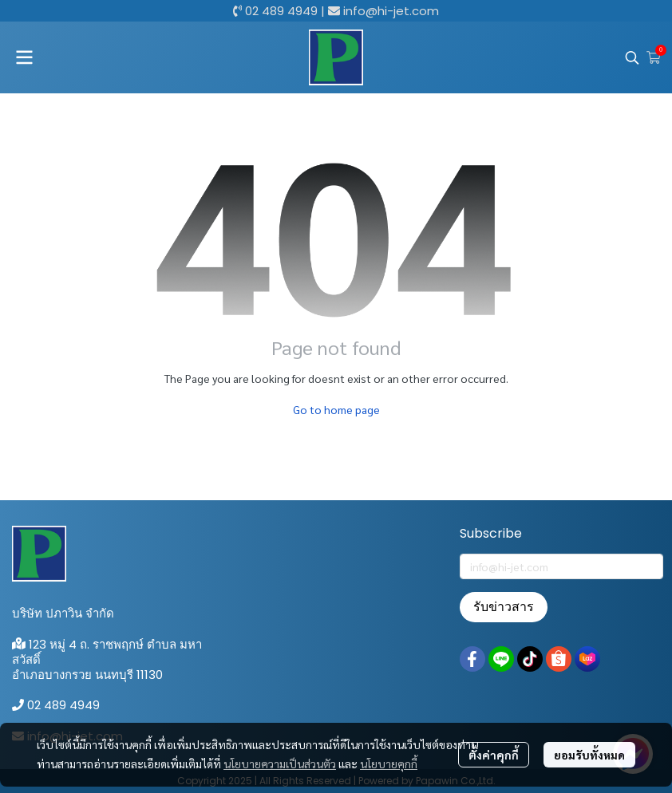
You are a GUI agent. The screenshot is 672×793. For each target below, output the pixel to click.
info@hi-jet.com (391, 11)
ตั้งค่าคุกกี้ (494, 755)
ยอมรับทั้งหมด (589, 755)
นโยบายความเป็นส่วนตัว (280, 763)
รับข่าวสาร (504, 607)
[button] (632, 57)
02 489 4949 (281, 11)
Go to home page (336, 409)
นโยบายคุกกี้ (389, 763)
